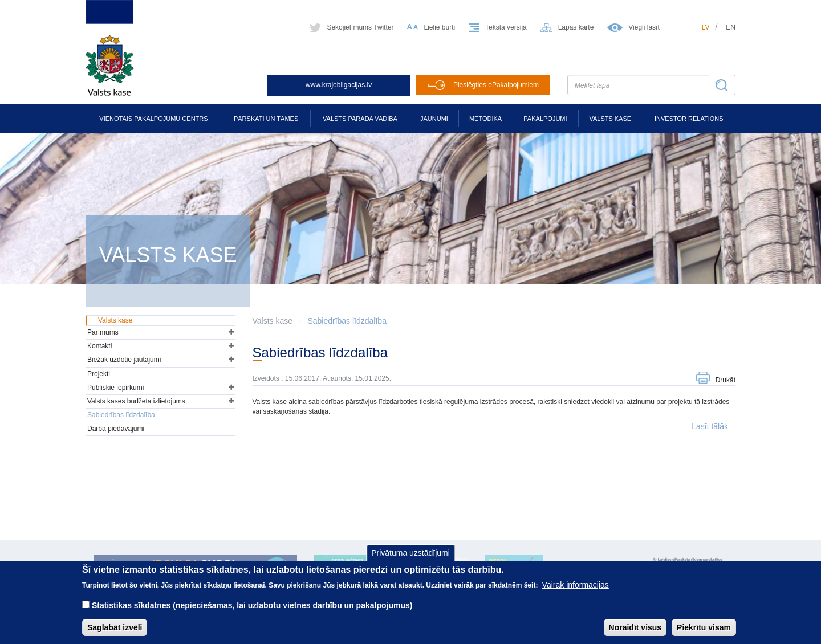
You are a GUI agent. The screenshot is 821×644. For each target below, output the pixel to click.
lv (706, 27)
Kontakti (99, 346)
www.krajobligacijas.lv (339, 85)
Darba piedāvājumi (116, 429)
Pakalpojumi (545, 119)
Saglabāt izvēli (115, 627)
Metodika (485, 119)
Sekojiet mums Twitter (360, 27)
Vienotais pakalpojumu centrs (153, 119)
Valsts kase (610, 119)
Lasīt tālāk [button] (710, 426)
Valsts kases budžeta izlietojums (136, 401)
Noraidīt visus (635, 627)
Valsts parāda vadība (360, 119)
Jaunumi (434, 119)
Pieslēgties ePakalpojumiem (496, 85)
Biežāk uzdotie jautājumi (124, 360)
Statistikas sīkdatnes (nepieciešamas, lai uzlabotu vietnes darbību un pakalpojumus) (252, 605)
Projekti (99, 374)
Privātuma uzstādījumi (410, 553)
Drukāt (726, 380)
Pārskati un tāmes (266, 119)
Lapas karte (576, 27)
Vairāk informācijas (576, 585)
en (731, 27)
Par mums (103, 332)
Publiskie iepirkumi (115, 388)
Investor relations (689, 119)
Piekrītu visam (704, 627)
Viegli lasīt (644, 27)
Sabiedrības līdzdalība (347, 321)
